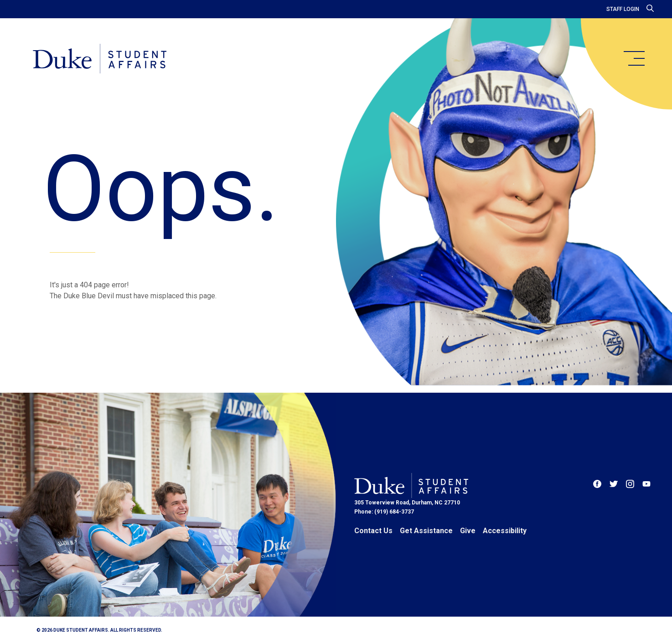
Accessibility (505, 531)
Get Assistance (426, 531)
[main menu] (634, 58)
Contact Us (373, 531)
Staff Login (623, 9)
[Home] (100, 59)
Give (468, 531)
